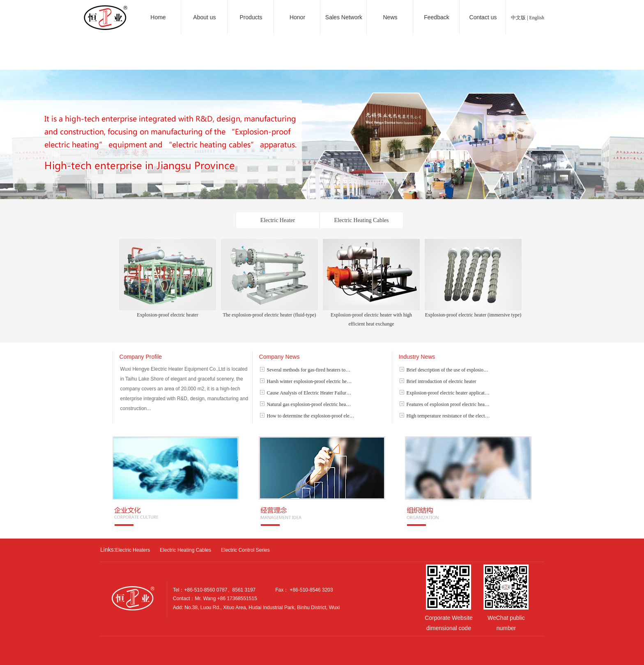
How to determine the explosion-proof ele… (311, 416)
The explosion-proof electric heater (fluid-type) (269, 312)
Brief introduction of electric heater (442, 381)
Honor (297, 17)
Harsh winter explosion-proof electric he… (309, 381)
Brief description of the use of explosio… (447, 370)
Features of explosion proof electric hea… (448, 404)
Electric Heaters (133, 550)
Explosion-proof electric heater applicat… (448, 393)
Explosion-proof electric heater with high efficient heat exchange (371, 316)
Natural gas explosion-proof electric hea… (309, 404)
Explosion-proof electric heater (168, 312)
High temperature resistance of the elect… (448, 416)
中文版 (518, 18)
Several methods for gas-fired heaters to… (309, 370)
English (537, 18)
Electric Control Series (245, 550)
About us (204, 17)
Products (251, 17)
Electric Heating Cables (362, 220)
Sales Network (344, 17)
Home (158, 17)
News (390, 17)
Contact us (483, 17)
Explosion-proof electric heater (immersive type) (473, 312)
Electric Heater (278, 220)
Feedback (436, 17)
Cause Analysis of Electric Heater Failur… (309, 393)
